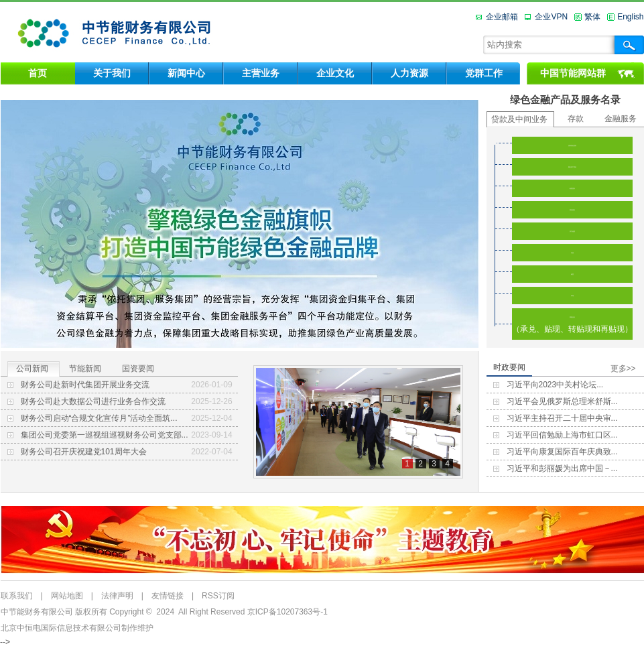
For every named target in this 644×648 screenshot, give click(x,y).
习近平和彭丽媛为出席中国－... (562, 468)
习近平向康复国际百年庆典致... (562, 452)
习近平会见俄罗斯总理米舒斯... (562, 401)
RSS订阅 (218, 596)
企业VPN (551, 17)
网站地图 (67, 596)
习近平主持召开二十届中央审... (562, 418)
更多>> (623, 369)
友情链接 (168, 596)
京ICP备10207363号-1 (287, 612)
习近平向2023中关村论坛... (555, 385)
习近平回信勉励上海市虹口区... (562, 435)
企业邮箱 (502, 17)
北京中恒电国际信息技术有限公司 (61, 628)
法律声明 (117, 596)
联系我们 (17, 596)
